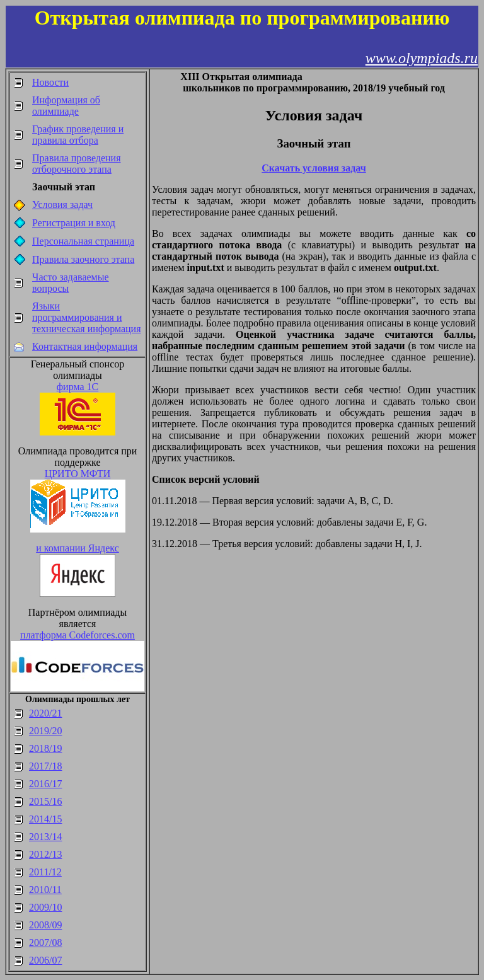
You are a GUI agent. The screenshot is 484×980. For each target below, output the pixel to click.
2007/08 (45, 943)
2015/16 (45, 801)
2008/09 (45, 925)
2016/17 (45, 784)
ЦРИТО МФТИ (78, 474)
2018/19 (45, 748)
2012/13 (45, 854)
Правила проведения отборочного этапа (77, 164)
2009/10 (45, 907)
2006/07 (45, 960)
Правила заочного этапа (83, 259)
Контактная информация (85, 346)
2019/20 (45, 731)
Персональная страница (83, 241)
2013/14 (45, 837)
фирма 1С (78, 387)
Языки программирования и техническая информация (87, 317)
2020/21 (45, 713)
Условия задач (62, 205)
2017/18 (45, 766)
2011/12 (45, 872)
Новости (50, 82)
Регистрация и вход (74, 223)
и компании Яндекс (78, 548)
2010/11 (45, 890)
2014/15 (45, 819)
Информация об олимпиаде (66, 106)
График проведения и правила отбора (78, 135)
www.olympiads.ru (422, 58)
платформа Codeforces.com (78, 635)
